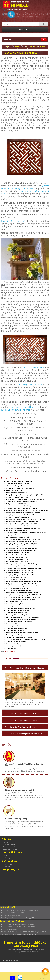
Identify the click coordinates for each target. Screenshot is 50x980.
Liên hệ (5, 855)
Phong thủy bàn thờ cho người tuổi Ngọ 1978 (20, 506)
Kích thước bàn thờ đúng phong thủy (18, 537)
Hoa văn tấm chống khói (13, 221)
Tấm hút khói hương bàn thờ (15, 644)
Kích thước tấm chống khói (15, 604)
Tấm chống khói (11, 648)
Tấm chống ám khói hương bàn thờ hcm (19, 621)
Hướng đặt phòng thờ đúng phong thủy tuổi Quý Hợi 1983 (24, 495)
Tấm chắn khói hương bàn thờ (16, 641)
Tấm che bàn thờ (11, 624)
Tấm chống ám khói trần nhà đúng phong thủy (21, 619)
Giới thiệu (6, 842)
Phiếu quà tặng (7, 864)
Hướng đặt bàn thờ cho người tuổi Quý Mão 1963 (21, 548)
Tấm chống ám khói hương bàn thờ (17, 484)
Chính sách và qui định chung (12, 847)
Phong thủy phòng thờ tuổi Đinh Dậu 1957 (19, 573)
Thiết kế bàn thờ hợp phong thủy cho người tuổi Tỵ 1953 (24, 586)
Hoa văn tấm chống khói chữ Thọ (17, 555)
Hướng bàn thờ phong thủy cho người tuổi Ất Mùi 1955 (23, 581)
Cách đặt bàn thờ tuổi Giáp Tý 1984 (17, 497)
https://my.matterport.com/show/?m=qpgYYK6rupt (22, 918)
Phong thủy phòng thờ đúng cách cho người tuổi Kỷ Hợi (24, 568)
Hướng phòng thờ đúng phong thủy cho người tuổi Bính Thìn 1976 (27, 510)
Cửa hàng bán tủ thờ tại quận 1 (16, 579)
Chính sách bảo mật (9, 845)
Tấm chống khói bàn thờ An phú (16, 615)
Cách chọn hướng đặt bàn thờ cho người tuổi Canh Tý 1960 (25, 566)
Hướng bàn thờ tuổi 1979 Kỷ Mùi (16, 504)
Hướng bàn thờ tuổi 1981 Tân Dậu (17, 493)
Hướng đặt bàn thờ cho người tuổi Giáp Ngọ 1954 (22, 584)
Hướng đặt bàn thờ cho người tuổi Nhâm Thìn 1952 (22, 593)
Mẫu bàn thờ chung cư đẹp (15, 486)
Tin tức (17, 47)
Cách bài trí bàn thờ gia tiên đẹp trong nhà (20, 488)
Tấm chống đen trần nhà (14, 626)
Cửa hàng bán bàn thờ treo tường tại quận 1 (20, 599)
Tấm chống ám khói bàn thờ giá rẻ (17, 628)
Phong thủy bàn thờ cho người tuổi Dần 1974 (20, 515)
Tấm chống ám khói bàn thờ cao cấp (18, 610)
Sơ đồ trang (6, 858)
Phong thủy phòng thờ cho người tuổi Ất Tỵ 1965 (21, 544)
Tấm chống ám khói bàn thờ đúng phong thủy (21, 608)
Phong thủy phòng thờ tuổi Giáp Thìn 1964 (19, 546)
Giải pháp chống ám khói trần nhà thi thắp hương (22, 617)
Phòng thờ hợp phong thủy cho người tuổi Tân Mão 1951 (24, 595)
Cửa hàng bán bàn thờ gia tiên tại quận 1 (19, 590)
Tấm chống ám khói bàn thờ (15, 630)
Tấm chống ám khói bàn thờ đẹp (16, 613)
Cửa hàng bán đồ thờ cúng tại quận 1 (18, 588)
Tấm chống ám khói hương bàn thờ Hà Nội (20, 606)
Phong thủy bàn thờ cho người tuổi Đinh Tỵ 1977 (21, 508)
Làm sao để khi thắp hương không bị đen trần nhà (22, 481)
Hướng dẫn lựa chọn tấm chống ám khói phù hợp (22, 633)
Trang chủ (7, 47)
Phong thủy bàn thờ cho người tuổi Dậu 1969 (20, 526)
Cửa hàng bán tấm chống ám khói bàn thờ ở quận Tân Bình (25, 639)
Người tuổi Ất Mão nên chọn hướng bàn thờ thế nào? (23, 513)
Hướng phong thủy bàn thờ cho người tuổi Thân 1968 (23, 528)
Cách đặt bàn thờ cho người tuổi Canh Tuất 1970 (21, 524)
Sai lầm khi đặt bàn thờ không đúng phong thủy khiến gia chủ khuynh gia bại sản (26, 534)
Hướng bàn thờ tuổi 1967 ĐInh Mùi (17, 530)
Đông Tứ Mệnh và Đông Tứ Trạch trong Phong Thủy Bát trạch (26, 499)
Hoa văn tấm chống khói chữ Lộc (16, 557)
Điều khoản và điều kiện (10, 849)
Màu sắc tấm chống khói (14, 490)
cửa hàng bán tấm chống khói (16, 410)
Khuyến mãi (7, 866)
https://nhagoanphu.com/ (11, 960)
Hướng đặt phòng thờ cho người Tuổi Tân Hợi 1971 (22, 521)
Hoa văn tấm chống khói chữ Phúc (17, 561)
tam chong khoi (10, 651)
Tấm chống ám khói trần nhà (15, 646)
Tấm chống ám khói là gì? (14, 635)
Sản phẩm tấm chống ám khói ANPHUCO (19, 637)
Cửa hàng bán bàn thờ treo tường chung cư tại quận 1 (23, 597)
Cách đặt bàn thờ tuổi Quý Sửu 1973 (17, 517)
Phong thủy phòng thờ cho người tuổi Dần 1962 (21, 550)
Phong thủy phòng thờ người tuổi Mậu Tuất (20, 570)
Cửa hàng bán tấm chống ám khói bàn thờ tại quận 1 (23, 564)
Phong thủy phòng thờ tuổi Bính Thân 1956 (20, 575)
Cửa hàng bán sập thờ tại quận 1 (16, 577)
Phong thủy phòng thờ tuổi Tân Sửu (17, 553)
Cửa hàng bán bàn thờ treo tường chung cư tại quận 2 (23, 539)
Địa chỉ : (4, 910)
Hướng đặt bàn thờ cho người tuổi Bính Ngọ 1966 (21, 541)
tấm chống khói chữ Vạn (29, 385)
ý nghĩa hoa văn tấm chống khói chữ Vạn (25, 187)
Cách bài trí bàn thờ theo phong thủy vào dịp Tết (22, 501)
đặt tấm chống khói (34, 368)
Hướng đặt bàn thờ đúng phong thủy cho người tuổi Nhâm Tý (26, 519)
